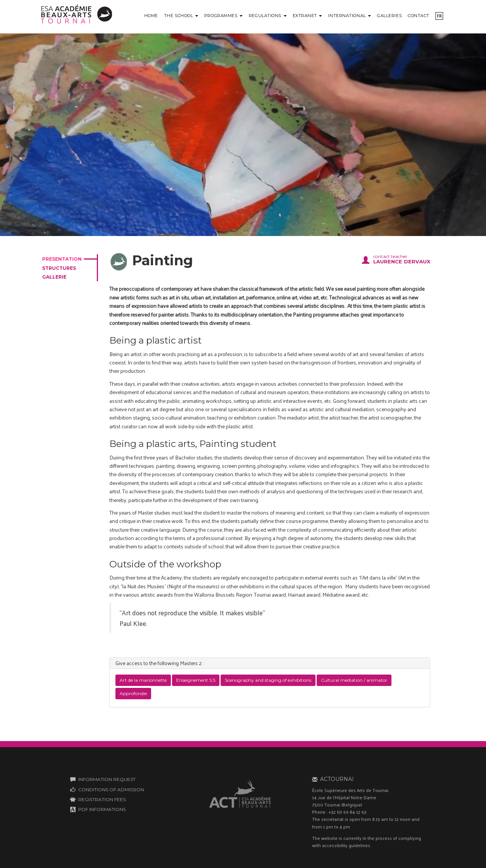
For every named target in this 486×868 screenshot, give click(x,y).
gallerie (54, 277)
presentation (62, 259)
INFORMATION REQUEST (107, 779)
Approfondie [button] (133, 693)
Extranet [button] (308, 16)
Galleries (389, 16)
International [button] (350, 16)
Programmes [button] (223, 16)
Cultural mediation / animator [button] (354, 680)
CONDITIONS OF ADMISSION (111, 790)
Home (151, 16)
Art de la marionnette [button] (143, 680)
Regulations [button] (268, 16)
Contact (419, 16)
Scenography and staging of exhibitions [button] (268, 680)
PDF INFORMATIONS (102, 809)
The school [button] (181, 16)
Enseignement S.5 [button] (196, 680)
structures (59, 268)
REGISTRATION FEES (102, 799)
